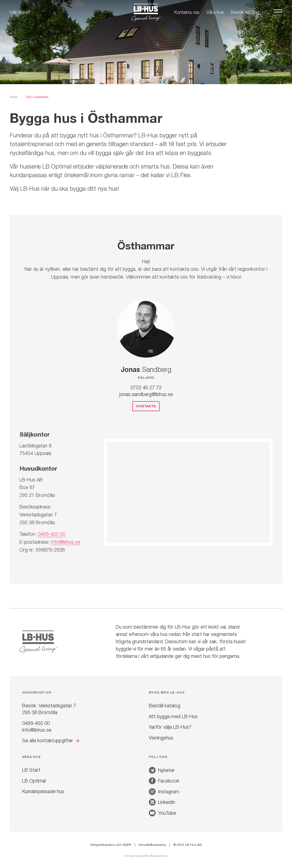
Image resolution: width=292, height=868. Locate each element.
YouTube (162, 813)
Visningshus (161, 738)
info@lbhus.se (66, 542)
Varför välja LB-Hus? (170, 727)
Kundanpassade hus (43, 791)
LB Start (31, 770)
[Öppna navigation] (278, 12)
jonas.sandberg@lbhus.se (146, 394)
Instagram (164, 792)
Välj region (20, 12)
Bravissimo (159, 856)
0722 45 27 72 (146, 387)
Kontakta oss (187, 12)
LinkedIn (162, 802)
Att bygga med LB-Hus (173, 716)
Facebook (164, 781)
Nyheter (162, 770)
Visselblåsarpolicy (152, 845)
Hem (14, 97)
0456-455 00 (51, 534)
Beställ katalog (245, 12)
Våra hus (215, 12)
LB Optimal (34, 781)
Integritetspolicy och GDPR (111, 845)
